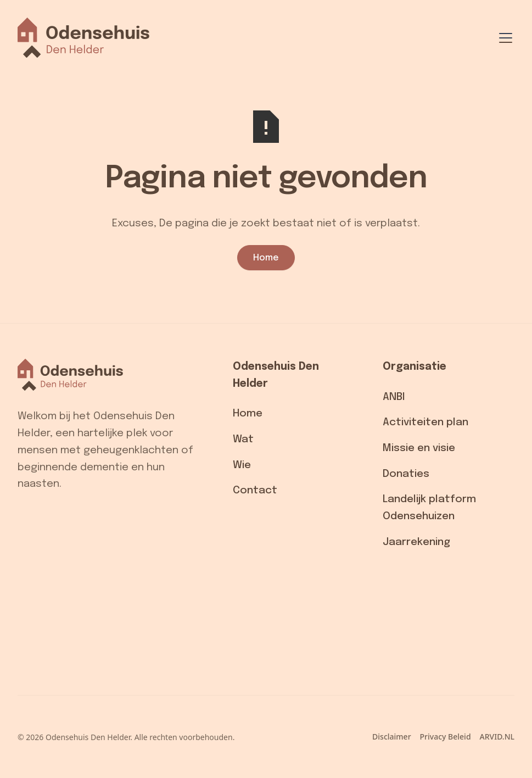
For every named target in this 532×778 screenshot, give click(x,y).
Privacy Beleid (446, 737)
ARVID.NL (497, 737)
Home (266, 258)
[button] (503, 38)
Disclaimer (391, 737)
